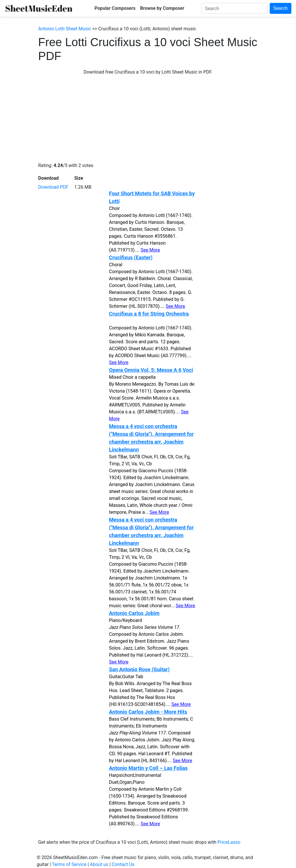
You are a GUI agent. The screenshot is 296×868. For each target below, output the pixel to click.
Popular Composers (115, 8)
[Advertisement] (148, 119)
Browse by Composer (162, 8)
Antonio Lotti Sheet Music (65, 29)
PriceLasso (229, 842)
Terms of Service (69, 864)
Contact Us (123, 864)
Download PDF (53, 187)
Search (281, 8)
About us (99, 864)
